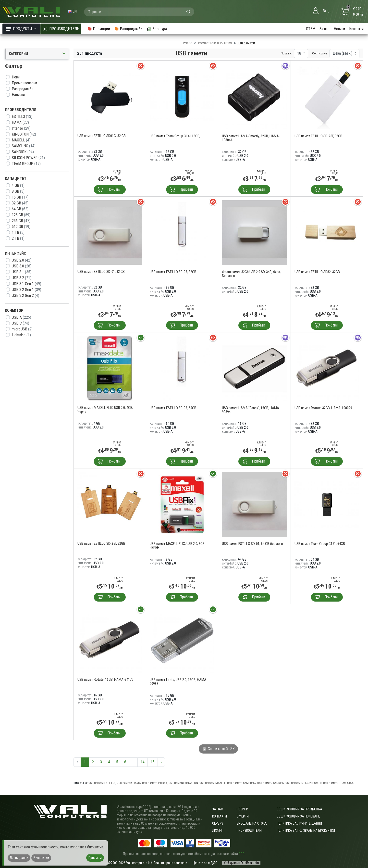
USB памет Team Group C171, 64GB (320, 544)
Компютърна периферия (215, 43)
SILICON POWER (28, 158)
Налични (18, 95)
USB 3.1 (22, 272)
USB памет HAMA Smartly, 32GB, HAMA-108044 (251, 138)
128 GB (21, 215)
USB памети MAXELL (213, 783)
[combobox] (139, 12)
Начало (187, 43)
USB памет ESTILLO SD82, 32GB (317, 272)
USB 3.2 (22, 278)
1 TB (18, 233)
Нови (16, 77)
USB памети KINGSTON (183, 783)
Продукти (21, 29)
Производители (249, 830)
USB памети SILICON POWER (304, 783)
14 (143, 762)
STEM (311, 29)
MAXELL (21, 140)
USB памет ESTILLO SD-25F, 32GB (318, 136)
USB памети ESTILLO (102, 783)
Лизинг (218, 830)
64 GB (20, 209)
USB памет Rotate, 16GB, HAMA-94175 (105, 679)
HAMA (20, 122)
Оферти (243, 816)
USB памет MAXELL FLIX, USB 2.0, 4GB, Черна (105, 410)
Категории (37, 54)
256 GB (21, 221)
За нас (325, 29)
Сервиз (218, 823)
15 (153, 762)
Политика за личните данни (299, 823)
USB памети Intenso (155, 783)
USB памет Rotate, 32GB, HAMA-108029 (323, 408)
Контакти (356, 29)
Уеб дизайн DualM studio (241, 863)
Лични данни (19, 858)
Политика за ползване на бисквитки (306, 830)
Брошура (157, 29)
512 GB (21, 227)
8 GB (18, 191)
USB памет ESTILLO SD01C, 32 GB (102, 136)
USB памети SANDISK (271, 783)
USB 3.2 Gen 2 (25, 296)
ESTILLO (22, 117)
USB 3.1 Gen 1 (26, 284)
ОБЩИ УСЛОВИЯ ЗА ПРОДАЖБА (299, 809)
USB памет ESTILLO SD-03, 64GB (173, 408)
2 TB (18, 238)
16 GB (20, 197)
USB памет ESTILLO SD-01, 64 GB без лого (252, 544)
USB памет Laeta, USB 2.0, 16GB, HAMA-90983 (179, 682)
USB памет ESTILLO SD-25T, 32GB (101, 543)
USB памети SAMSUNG (241, 783)
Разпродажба (23, 89)
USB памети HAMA (129, 783)
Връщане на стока (252, 823)
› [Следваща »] (161, 762)
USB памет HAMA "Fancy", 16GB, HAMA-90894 (251, 410)
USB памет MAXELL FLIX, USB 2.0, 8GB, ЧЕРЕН (178, 546)
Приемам (95, 858)
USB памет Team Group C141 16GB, (175, 136)
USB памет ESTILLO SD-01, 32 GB (101, 272)
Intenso (21, 128)
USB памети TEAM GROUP (340, 783)
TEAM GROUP (26, 164)
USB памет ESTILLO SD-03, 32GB (173, 272)
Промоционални (24, 83)
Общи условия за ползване (298, 816)
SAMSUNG (24, 146)
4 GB (18, 185)
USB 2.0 (22, 260)
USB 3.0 (22, 266)
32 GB (20, 203)
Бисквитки (41, 858)
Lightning (21, 335)
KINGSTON (24, 134)
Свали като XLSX (218, 749)
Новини (339, 29)
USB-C (20, 323)
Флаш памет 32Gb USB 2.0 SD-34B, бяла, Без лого (251, 274)
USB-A (21, 317)
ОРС (242, 854)
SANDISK (23, 152)
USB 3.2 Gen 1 (26, 290)
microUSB (22, 329)
